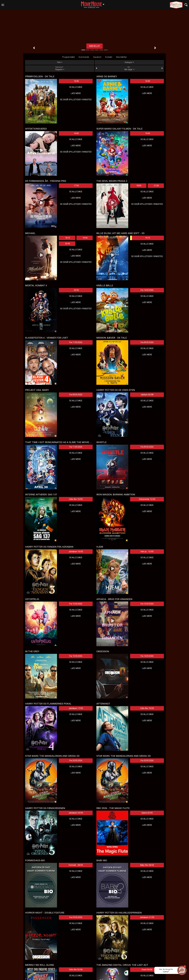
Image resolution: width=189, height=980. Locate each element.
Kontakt (109, 57)
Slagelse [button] (94, 3)
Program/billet (68, 57)
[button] (34, 48)
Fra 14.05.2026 (147, 290)
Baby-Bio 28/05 (147, 865)
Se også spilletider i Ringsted (76, 100)
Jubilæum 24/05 (76, 813)
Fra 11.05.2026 (76, 342)
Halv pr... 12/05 (147, 552)
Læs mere (76, 93)
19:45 (85, 238)
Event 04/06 (147, 970)
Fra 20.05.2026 (76, 761)
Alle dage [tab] (129, 68)
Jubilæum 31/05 (147, 917)
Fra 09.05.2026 (147, 342)
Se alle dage (76, 87)
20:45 (68, 244)
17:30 (76, 186)
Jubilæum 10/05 (76, 552)
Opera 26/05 (147, 813)
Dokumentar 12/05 (147, 499)
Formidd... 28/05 (76, 865)
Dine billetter (121, 57)
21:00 (156, 186)
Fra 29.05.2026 (76, 917)
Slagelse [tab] (60, 68)
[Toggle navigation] (3, 5)
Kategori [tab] (128, 62)
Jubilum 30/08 (147, 395)
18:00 (139, 186)
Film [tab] (59, 62)
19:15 (140, 238)
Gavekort (97, 57)
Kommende (84, 57)
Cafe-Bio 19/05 (147, 708)
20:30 (76, 290)
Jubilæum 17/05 (76, 708)
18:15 (68, 238)
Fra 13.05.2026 (76, 604)
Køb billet (94, 46)
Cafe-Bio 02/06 (76, 970)
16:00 (76, 81)
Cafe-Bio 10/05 (76, 499)
